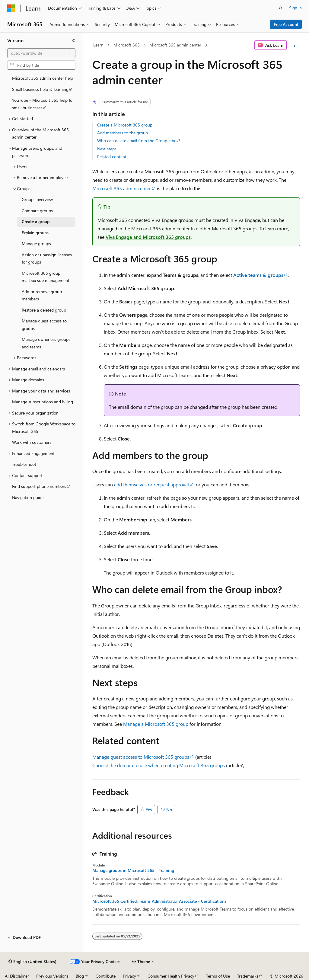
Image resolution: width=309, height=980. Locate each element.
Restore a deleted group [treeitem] (44, 310)
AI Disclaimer (17, 976)
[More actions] (294, 45)
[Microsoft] (11, 8)
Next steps (107, 149)
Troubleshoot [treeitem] (24, 464)
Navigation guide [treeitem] (28, 497)
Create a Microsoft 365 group (125, 125)
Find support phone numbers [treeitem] (39, 486)
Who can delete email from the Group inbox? (139, 141)
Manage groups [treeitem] (36, 243)
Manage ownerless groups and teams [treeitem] (46, 343)
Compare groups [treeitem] (37, 211)
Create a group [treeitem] (36, 221)
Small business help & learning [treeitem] (40, 89)
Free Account (286, 24)
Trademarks (248, 976)
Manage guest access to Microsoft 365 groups (141, 757)
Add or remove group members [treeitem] (42, 295)
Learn (98, 45)
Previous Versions (52, 976)
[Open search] (281, 8)
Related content (112, 157)
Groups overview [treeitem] (37, 199)
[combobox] (41, 53)
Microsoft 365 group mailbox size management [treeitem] (46, 277)
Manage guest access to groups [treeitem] (44, 325)
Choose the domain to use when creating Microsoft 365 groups (159, 765)
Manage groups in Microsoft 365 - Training (133, 870)
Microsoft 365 (127, 45)
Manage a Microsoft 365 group (156, 724)
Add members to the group (123, 133)
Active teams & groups (258, 275)
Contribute (106, 976)
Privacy (129, 976)
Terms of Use (218, 976)
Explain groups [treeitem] (35, 233)
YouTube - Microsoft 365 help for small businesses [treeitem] (43, 104)
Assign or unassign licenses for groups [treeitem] (47, 258)
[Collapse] (74, 40)
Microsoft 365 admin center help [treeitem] (43, 78)
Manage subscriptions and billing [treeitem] (43, 402)
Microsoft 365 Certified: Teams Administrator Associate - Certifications (159, 901)
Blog (80, 976)
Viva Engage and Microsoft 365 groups (148, 237)
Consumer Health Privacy (171, 976)
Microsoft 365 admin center (175, 45)
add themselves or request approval (151, 484)
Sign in (295, 8)
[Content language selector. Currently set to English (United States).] (32, 962)
